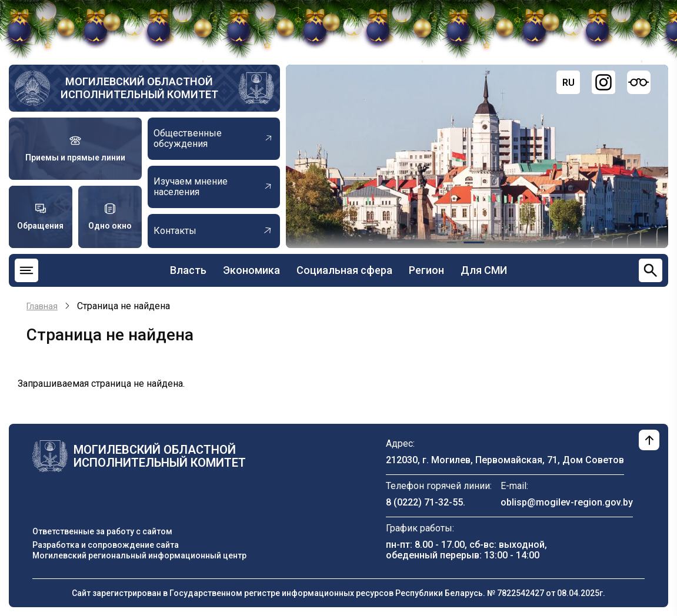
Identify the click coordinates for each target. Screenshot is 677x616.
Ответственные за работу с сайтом (102, 531)
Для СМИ (484, 270)
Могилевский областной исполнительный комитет (139, 88)
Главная (42, 306)
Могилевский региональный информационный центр (139, 555)
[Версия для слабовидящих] (639, 82)
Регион (426, 270)
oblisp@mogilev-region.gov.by (567, 502)
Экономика (251, 270)
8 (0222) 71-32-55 (424, 502)
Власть (188, 270)
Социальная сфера (344, 270)
